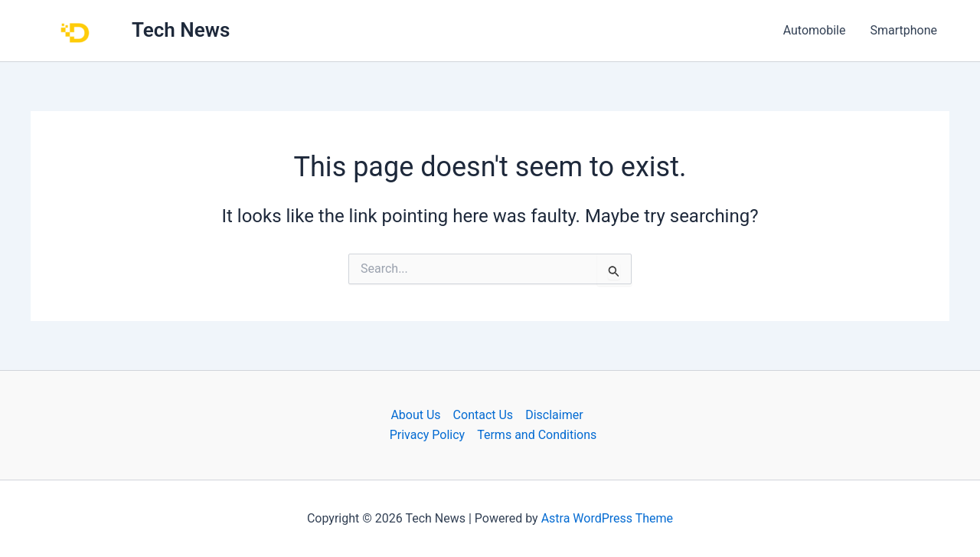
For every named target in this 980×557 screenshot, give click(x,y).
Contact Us (483, 415)
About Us (415, 415)
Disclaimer (554, 415)
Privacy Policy (428, 435)
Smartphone (903, 30)
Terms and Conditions (537, 435)
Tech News (181, 30)
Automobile (815, 30)
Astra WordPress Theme (607, 518)
